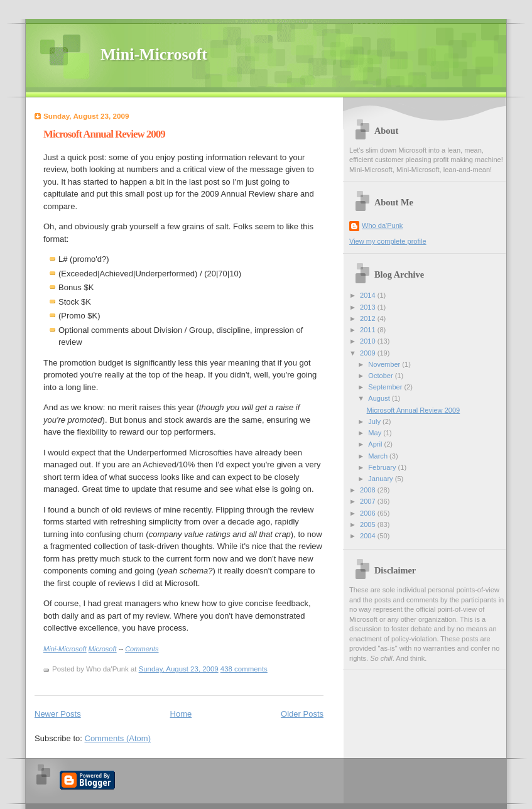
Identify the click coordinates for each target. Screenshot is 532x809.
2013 (369, 307)
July (375, 421)
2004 (369, 536)
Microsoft (103, 649)
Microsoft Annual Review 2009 (104, 134)
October (381, 376)
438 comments (244, 669)
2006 (369, 513)
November (385, 364)
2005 (369, 524)
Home (181, 714)
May (376, 433)
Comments (142, 649)
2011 (369, 330)
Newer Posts (58, 714)
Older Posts (302, 714)
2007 (369, 501)
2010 (369, 341)
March (379, 456)
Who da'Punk (382, 225)
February (383, 467)
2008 (369, 490)
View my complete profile (388, 241)
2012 (369, 318)
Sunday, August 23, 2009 (179, 669)
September (386, 387)
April (376, 444)
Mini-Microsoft (154, 54)
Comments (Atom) (118, 738)
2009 (369, 353)
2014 (369, 295)
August (380, 398)
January (381, 479)
